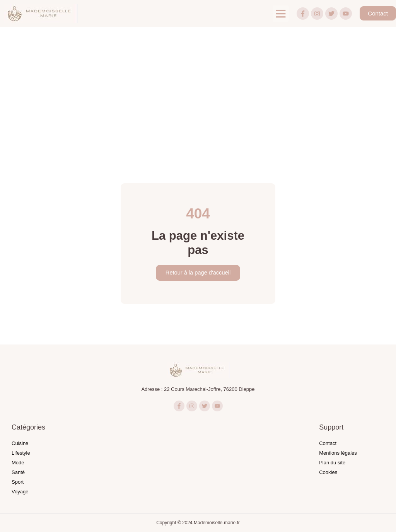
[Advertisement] (198, 85)
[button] (281, 14)
